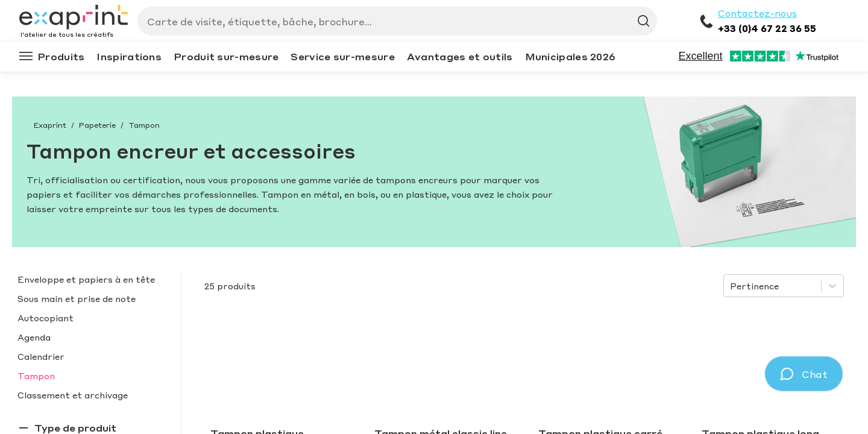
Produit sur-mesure (226, 56)
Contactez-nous (757, 13)
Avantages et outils (460, 56)
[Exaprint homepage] (74, 18)
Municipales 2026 (571, 56)
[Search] (392, 21)
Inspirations (129, 56)
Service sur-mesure (342, 56)
